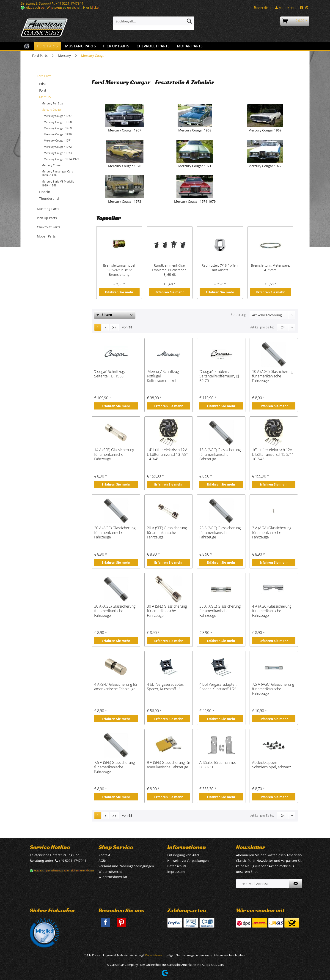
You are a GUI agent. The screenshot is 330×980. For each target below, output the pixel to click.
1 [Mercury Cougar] (98, 327)
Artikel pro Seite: (262, 327)
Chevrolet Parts (49, 227)
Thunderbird (49, 198)
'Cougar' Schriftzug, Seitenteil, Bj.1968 (109, 374)
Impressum (176, 872)
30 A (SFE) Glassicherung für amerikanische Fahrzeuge (167, 611)
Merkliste (263, 8)
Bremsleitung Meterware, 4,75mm (271, 268)
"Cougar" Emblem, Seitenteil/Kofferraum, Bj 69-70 (219, 376)
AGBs (103, 861)
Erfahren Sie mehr (119, 292)
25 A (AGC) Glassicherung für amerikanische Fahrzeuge (220, 532)
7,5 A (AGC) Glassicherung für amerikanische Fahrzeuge (273, 689)
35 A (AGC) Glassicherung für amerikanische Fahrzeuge (220, 611)
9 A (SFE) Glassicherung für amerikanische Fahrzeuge (169, 765)
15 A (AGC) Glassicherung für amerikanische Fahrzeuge (220, 454)
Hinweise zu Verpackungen (188, 861)
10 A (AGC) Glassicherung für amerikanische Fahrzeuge (273, 376)
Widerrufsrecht (110, 872)
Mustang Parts (48, 209)
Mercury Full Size (52, 103)
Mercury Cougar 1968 (58, 122)
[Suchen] (189, 21)
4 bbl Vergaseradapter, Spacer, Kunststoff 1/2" (218, 687)
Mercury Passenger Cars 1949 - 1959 (57, 173)
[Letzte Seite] (114, 327)
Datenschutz (177, 866)
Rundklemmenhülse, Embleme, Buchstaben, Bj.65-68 (170, 270)
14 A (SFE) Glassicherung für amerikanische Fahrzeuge (114, 454)
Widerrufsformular (113, 877)
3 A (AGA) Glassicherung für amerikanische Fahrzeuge (272, 532)
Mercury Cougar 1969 (58, 128)
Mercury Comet (51, 165)
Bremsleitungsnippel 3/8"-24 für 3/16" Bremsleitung (119, 270)
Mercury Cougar (51, 110)
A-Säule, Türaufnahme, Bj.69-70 (217, 765)
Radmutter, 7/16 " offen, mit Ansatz (220, 268)
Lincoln (45, 192)
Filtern (104, 315)
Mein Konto (286, 8)
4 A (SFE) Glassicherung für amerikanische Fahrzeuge (116, 687)
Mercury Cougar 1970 (58, 134)
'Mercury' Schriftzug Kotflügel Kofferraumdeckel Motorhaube (163, 376)
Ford (43, 90)
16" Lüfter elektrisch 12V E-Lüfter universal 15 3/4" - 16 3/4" (274, 454)
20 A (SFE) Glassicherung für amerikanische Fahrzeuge (167, 532)
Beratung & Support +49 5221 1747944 (52, 3)
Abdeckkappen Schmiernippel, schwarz (271, 765)
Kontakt (104, 855)
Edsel (43, 84)
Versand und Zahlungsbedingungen (126, 866)
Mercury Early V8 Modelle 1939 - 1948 (58, 183)
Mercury (45, 97)
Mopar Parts (46, 236)
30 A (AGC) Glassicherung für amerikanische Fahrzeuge (115, 611)
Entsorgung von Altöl (183, 855)
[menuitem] (154, 23)
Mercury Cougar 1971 (58, 141)
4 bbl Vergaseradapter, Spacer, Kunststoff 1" (165, 687)
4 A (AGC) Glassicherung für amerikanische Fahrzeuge (272, 611)
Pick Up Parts (47, 218)
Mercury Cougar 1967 (58, 116)
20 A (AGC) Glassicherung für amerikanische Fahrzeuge (115, 532)
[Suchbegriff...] (154, 21)
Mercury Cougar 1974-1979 (61, 159)
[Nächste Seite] (105, 327)
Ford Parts (44, 76)
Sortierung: (239, 315)
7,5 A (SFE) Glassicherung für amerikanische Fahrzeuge (114, 767)
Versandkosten (155, 955)
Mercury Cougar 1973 (58, 153)
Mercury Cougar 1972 (58, 147)
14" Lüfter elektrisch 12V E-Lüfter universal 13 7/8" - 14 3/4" (168, 454)
